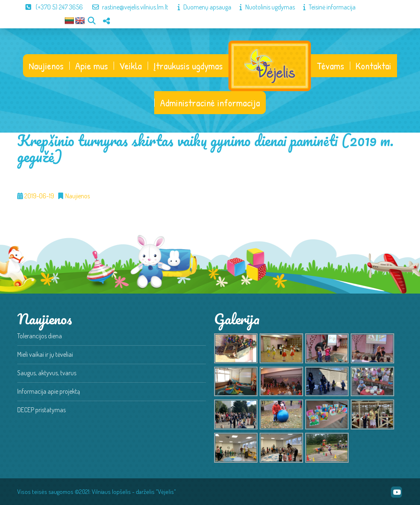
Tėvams (330, 66)
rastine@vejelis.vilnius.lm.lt (126, 7)
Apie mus (91, 66)
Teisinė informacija (325, 7)
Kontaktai (373, 66)
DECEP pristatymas (41, 410)
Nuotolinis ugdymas (263, 7)
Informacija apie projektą (49, 391)
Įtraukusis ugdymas (188, 66)
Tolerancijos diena (40, 336)
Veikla (131, 66)
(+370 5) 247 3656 (50, 7)
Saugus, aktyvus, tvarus (47, 373)
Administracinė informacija (210, 103)
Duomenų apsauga (200, 7)
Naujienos (46, 66)
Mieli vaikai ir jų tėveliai (45, 354)
